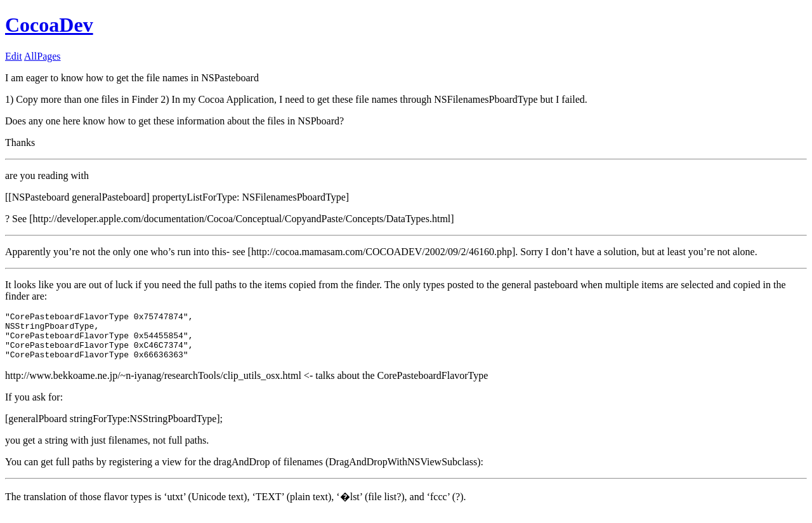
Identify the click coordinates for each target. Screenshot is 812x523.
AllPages (43, 56)
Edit (14, 56)
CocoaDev (49, 25)
